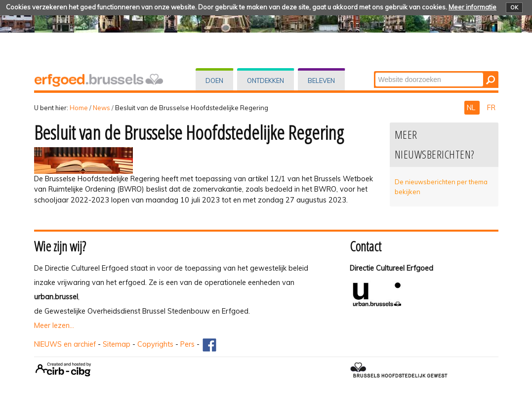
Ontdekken (266, 81)
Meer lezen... (54, 325)
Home (79, 108)
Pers (187, 344)
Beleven (321, 81)
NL (472, 108)
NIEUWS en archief (65, 344)
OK (514, 7)
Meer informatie (472, 7)
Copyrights (155, 344)
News (102, 108)
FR (491, 108)
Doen (214, 81)
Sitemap (117, 344)
